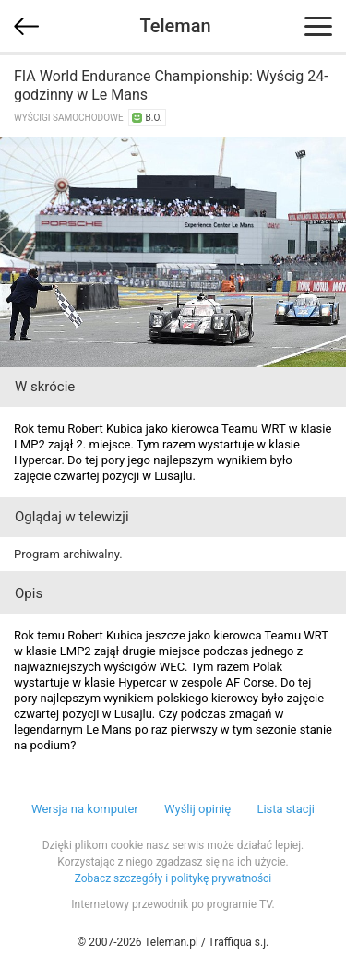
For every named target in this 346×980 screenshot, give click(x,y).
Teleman (175, 26)
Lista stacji (286, 809)
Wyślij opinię (197, 809)
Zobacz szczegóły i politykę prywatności (173, 878)
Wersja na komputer (85, 809)
